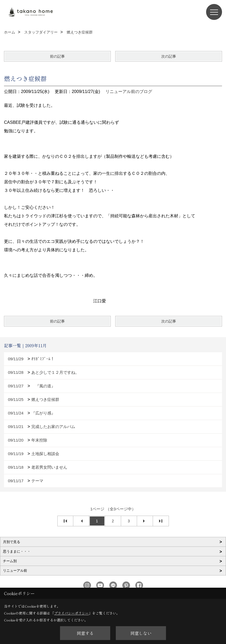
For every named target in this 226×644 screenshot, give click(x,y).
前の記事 (57, 56)
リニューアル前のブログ (129, 92)
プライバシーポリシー (71, 613)
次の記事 (169, 56)
